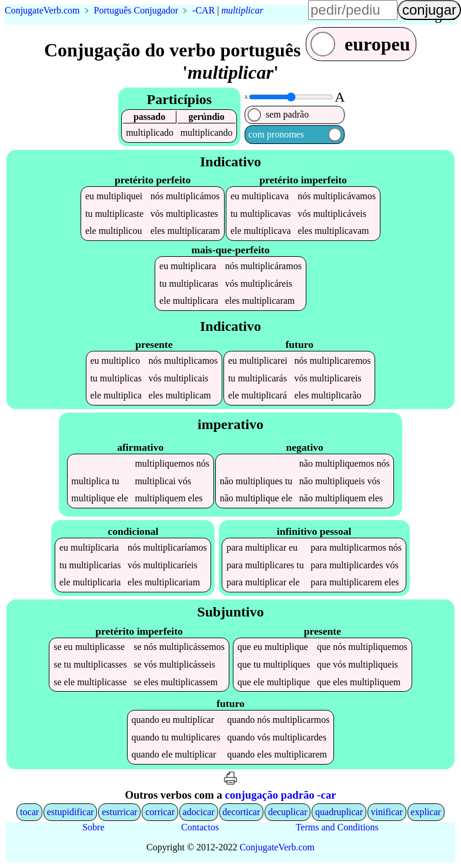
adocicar (199, 813)
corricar (160, 813)
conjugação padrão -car (280, 796)
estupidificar (71, 813)
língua (437, 15)
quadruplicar (339, 813)
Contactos (200, 828)
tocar (29, 813)
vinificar (387, 813)
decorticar (241, 813)
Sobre (93, 828)
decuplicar (288, 813)
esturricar (119, 813)
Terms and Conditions (337, 828)
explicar (426, 813)
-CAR (203, 10)
